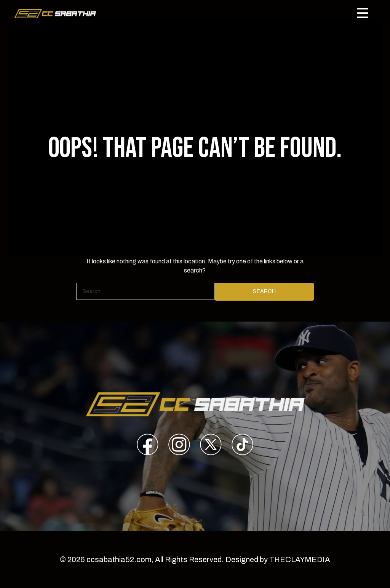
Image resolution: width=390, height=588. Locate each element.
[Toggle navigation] (363, 13)
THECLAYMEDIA (300, 559)
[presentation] (148, 446)
